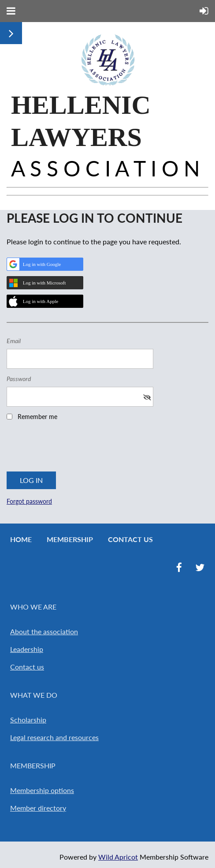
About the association (44, 631)
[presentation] (74, 449)
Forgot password (29, 501)
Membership (70, 539)
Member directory (38, 808)
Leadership (27, 649)
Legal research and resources (54, 737)
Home (21, 539)
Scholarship (28, 720)
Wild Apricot (118, 857)
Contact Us (130, 539)
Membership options (42, 790)
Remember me (37, 417)
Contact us (27, 667)
